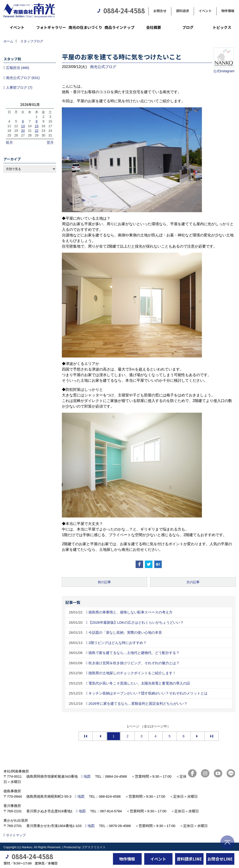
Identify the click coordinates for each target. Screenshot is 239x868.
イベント (205, 11)
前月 (9, 142)
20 (23, 131)
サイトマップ (16, 835)
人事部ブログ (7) (19, 87)
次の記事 (193, 582)
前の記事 (104, 582)
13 (23, 126)
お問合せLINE (220, 859)
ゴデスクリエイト (94, 847)
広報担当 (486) (18, 68)
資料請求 (183, 11)
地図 (87, 776)
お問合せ (160, 11)
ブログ (188, 27)
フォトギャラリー (51, 27)
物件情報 (228, 11)
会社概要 (154, 27)
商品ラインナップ (119, 27)
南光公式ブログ (103, 67)
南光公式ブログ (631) (23, 78)
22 (37, 131)
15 (37, 126)
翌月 (50, 142)
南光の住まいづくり (85, 27)
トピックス (222, 27)
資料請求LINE (189, 859)
